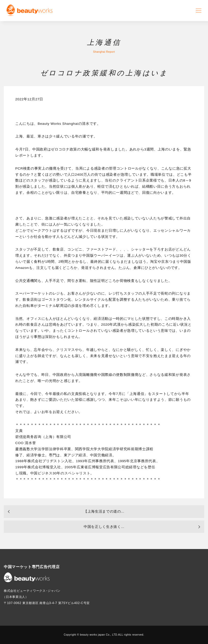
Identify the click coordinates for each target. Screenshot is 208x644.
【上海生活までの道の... (104, 511)
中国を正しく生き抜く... (104, 527)
